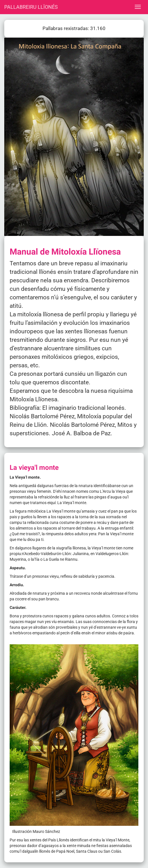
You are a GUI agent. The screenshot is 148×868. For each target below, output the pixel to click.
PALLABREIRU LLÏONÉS (31, 7)
